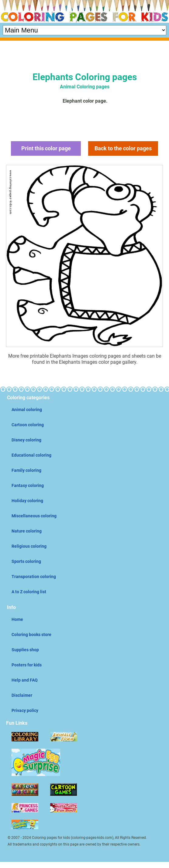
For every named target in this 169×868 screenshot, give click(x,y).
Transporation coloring (34, 577)
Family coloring (26, 470)
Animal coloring (27, 410)
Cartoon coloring (28, 425)
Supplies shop (25, 650)
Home (17, 619)
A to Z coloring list (29, 592)
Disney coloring (26, 440)
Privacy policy (25, 710)
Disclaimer (22, 695)
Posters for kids (27, 665)
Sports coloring (26, 561)
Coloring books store (31, 635)
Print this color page (46, 148)
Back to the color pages (123, 148)
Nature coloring (27, 531)
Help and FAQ (25, 680)
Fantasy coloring (28, 485)
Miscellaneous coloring (34, 516)
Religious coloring (29, 546)
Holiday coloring (27, 501)
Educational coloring (31, 455)
